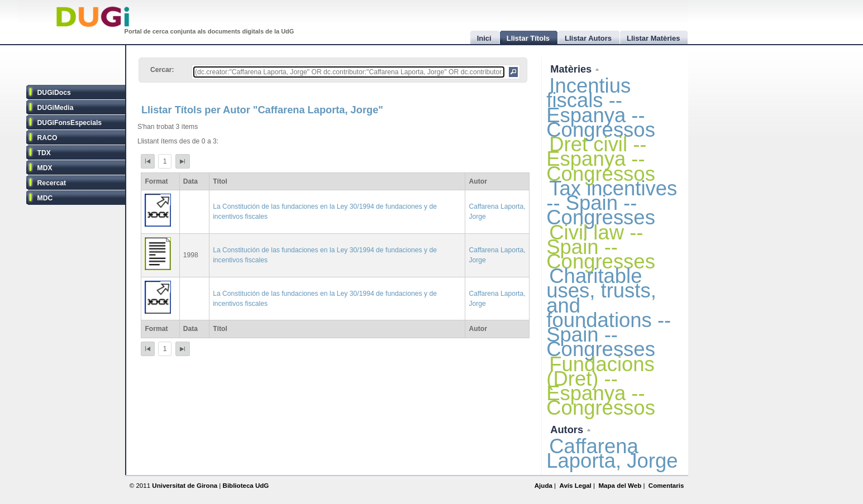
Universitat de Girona (185, 486)
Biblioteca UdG (246, 486)
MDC (45, 198)
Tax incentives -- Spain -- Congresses (612, 203)
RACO (47, 138)
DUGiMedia (56, 108)
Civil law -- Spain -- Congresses (601, 247)
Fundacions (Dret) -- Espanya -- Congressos (601, 386)
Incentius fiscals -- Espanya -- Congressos (601, 108)
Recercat (52, 183)
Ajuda (543, 486)
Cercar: (162, 70)
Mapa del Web (620, 486)
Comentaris (666, 486)
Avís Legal (575, 486)
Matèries (572, 69)
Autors (568, 429)
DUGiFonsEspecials (70, 123)
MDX (45, 168)
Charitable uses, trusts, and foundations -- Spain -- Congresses (609, 313)
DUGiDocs (54, 93)
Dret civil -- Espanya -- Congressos (601, 159)
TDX (44, 153)
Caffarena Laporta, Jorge (612, 453)
